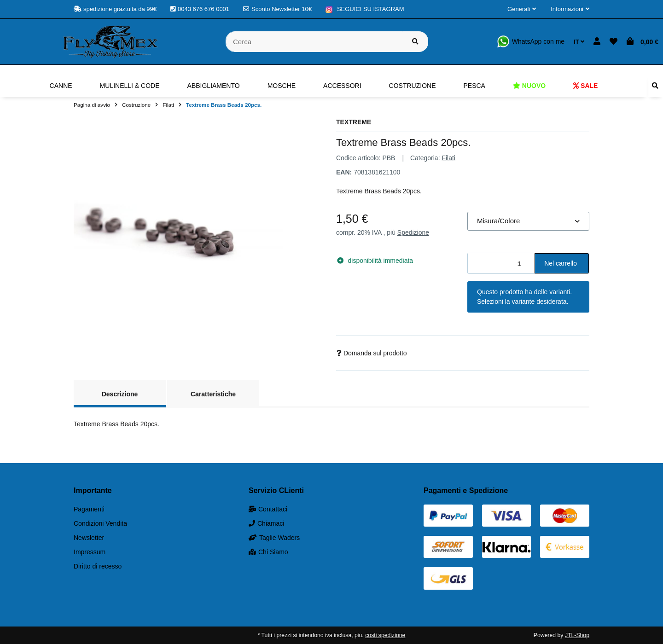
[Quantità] (501, 264)
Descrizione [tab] (120, 394)
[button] (522, 9)
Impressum (90, 552)
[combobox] (528, 221)
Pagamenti (89, 509)
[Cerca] (314, 42)
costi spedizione (385, 635)
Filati (448, 158)
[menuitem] (61, 86)
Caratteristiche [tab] (213, 394)
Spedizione (413, 232)
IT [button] (579, 42)
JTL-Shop (577, 635)
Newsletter (89, 538)
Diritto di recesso (98, 566)
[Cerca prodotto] (415, 42)
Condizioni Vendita (100, 523)
